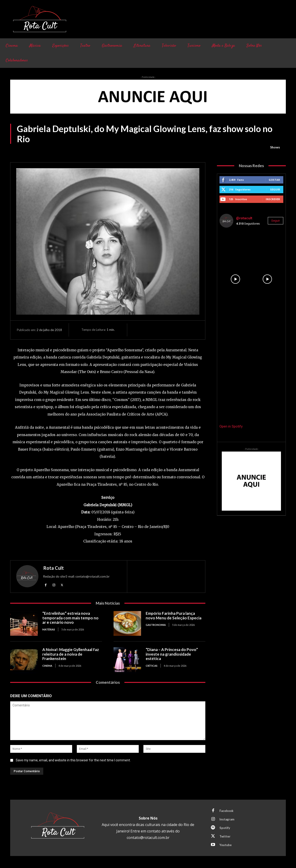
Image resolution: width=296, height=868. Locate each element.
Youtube (226, 845)
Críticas (152, 666)
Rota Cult (54, 568)
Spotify (225, 828)
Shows (275, 147)
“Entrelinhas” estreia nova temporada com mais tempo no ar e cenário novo (70, 618)
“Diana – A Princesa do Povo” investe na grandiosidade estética (172, 654)
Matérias (49, 629)
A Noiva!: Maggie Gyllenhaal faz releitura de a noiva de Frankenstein (71, 654)
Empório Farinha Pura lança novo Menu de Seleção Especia (174, 616)
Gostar (274, 180)
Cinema (47, 666)
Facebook (226, 811)
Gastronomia (156, 625)
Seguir (275, 189)
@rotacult (244, 218)
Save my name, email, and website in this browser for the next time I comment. (73, 760)
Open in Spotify (231, 426)
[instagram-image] (235, 247)
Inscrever (273, 199)
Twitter (225, 836)
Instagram (227, 819)
